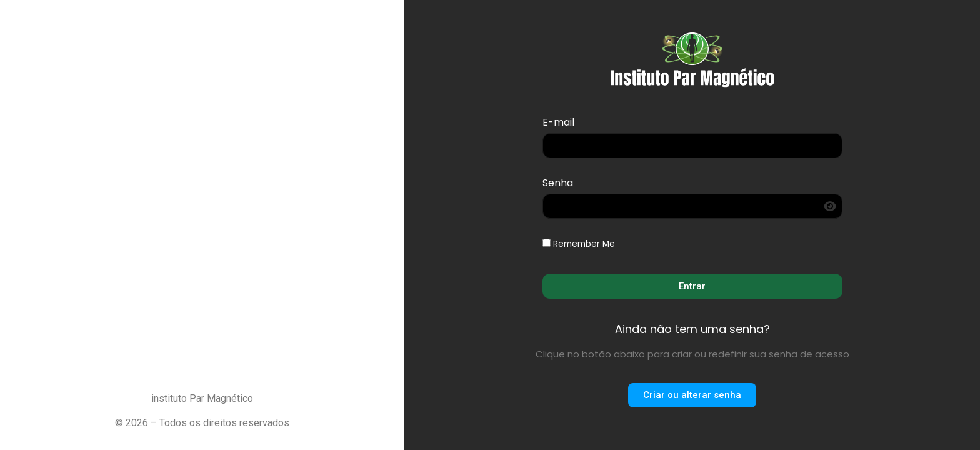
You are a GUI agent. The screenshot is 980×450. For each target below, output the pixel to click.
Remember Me (579, 244)
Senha (558, 184)
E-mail (558, 123)
